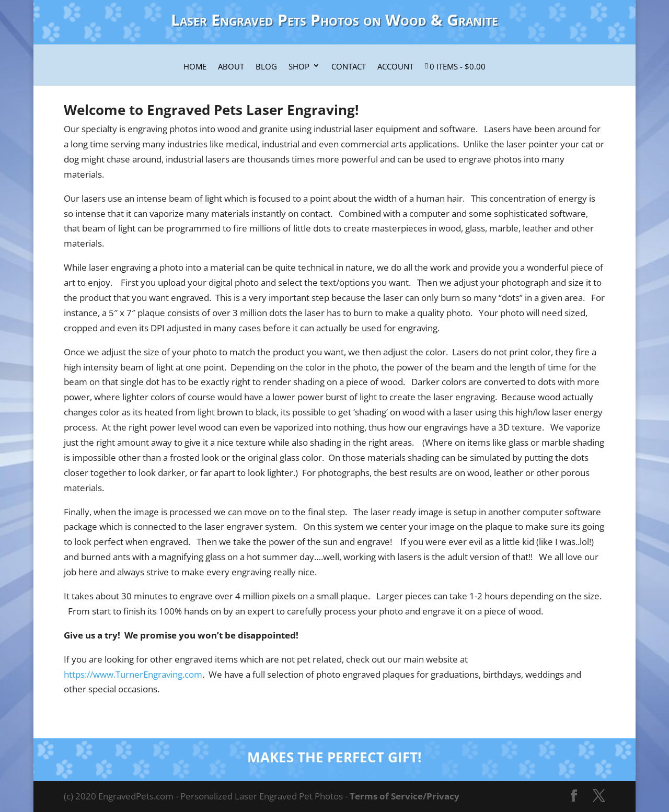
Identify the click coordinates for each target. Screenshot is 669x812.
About (231, 67)
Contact (349, 67)
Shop (299, 67)
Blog (266, 67)
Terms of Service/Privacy (405, 796)
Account (395, 67)
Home (195, 67)
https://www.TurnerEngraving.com (133, 674)
